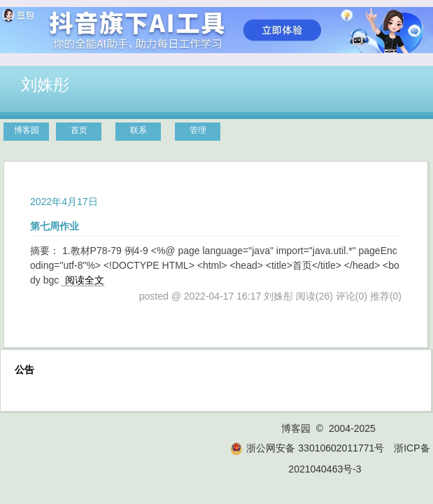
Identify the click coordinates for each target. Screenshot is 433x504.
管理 (198, 130)
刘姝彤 (45, 85)
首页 (79, 130)
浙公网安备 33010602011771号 (307, 448)
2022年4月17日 (64, 202)
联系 (139, 130)
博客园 (27, 130)
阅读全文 (85, 280)
